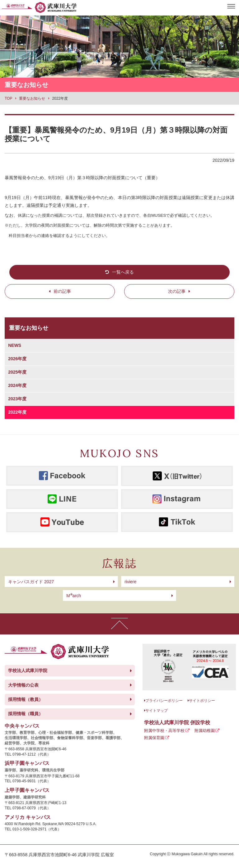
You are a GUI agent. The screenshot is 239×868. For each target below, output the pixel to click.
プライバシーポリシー (164, 701)
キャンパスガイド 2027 (31, 582)
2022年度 (17, 412)
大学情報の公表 (23, 685)
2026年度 (17, 359)
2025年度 (17, 372)
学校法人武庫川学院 (28, 670)
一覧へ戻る (123, 272)
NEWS (15, 345)
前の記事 (62, 291)
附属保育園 (154, 738)
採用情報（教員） (26, 699)
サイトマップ (157, 711)
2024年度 (17, 385)
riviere (130, 582)
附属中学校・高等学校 (164, 731)
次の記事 (177, 291)
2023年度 (17, 399)
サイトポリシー (202, 701)
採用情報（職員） (26, 714)
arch (74, 596)
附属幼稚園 (205, 731)
